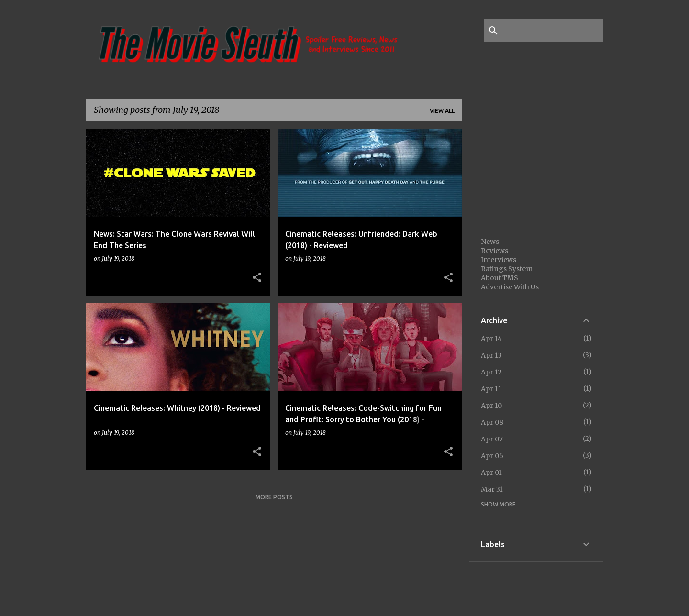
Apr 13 (491, 355)
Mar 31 (492, 489)
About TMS (500, 278)
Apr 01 (491, 473)
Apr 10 (491, 406)
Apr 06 (492, 456)
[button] (257, 278)
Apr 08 (492, 422)
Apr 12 (491, 372)
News (490, 242)
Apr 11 (491, 389)
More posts (274, 497)
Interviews (499, 260)
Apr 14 (491, 339)
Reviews (495, 251)
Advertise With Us (510, 287)
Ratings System (507, 269)
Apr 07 (492, 439)
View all (442, 111)
